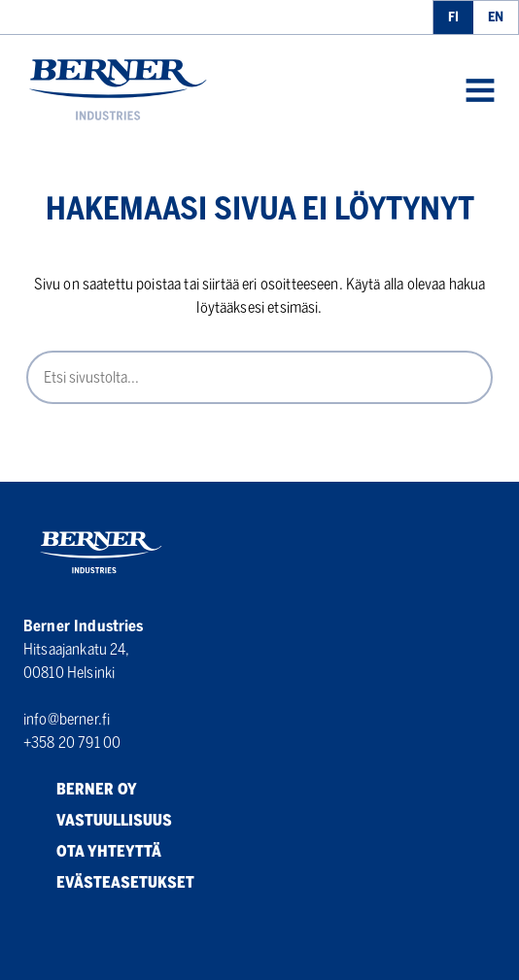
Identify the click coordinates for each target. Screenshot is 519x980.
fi (453, 17)
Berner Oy (80, 790)
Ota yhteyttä (92, 852)
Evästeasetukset (109, 883)
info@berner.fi (67, 719)
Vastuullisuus (98, 821)
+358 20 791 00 (72, 743)
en (496, 17)
